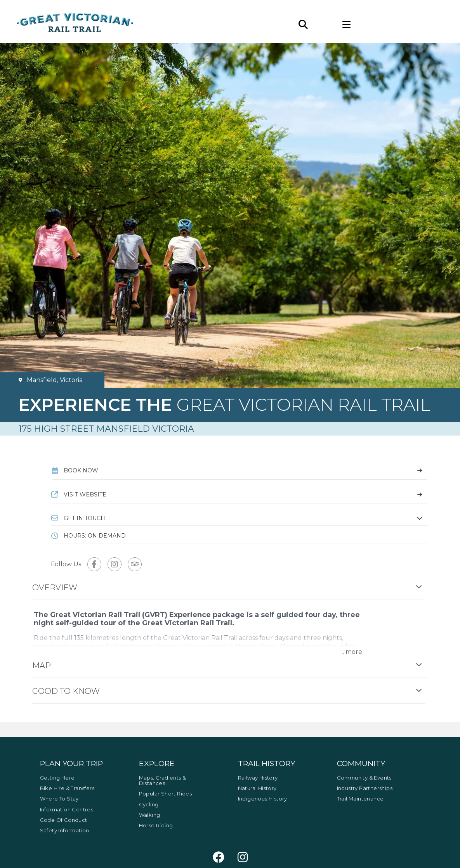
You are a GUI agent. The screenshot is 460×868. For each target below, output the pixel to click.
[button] (240, 518)
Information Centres (67, 809)
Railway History (258, 778)
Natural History (257, 788)
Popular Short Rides (166, 794)
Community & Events (364, 778)
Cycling (149, 804)
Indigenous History (263, 799)
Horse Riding (156, 825)
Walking (150, 815)
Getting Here (57, 778)
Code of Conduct (64, 820)
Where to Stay (59, 799)
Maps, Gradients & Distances (163, 780)
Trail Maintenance (360, 799)
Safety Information (65, 830)
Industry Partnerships (365, 788)
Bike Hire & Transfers (67, 788)
